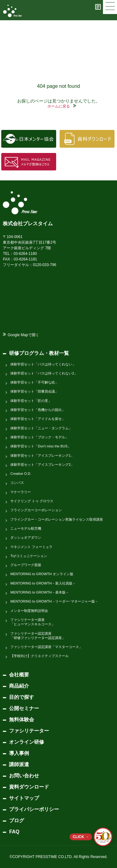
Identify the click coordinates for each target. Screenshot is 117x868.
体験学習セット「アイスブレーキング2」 (42, 465)
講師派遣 (19, 764)
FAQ (14, 832)
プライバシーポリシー (34, 809)
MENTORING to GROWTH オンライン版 (42, 574)
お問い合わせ (24, 776)
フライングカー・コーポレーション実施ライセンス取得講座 (57, 519)
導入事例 (19, 753)
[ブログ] (98, 7)
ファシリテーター (29, 731)
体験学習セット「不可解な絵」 (34, 382)
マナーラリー (21, 492)
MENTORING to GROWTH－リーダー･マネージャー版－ (54, 601)
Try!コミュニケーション (29, 556)
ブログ (17, 820)
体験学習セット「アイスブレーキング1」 (42, 455)
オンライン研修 (27, 742)
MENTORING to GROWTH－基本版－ (39, 592)
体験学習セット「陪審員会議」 (34, 391)
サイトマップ (24, 798)
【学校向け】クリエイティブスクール (39, 656)
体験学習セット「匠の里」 (31, 401)
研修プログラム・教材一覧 (39, 353)
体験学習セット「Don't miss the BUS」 (41, 446)
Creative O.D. (21, 474)
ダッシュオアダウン (26, 537)
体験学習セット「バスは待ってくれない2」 (44, 373)
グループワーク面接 (26, 565)
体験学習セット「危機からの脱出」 (38, 410)
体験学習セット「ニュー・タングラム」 (41, 428)
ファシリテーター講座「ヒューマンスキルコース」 (33, 622)
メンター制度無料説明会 (29, 611)
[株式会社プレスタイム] (12, 11)
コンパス (17, 483)
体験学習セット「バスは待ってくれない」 (43, 364)
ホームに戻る (59, 106)
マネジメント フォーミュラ (31, 547)
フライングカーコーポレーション (36, 510)
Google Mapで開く (23, 335)
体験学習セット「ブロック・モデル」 (39, 437)
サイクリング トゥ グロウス (32, 501)
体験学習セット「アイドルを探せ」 (38, 419)
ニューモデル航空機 (26, 528)
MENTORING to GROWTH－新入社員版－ (43, 583)
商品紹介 (19, 686)
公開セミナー (24, 708)
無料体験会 (22, 720)
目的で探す (22, 697)
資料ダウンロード (29, 787)
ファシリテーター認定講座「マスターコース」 (46, 647)
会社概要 (19, 675)
